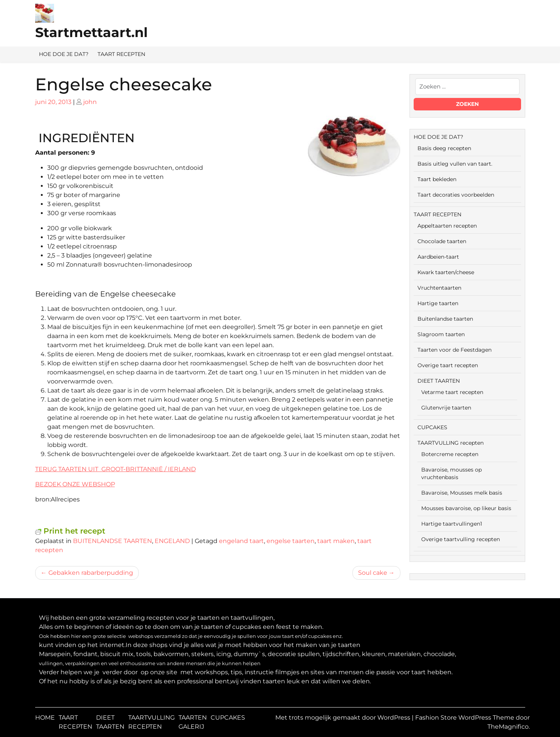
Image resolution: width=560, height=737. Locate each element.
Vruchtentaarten (439, 288)
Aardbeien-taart (438, 257)
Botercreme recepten (450, 454)
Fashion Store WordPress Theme (465, 718)
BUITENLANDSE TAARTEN (112, 541)
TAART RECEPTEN (121, 54)
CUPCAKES (432, 427)
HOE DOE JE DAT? (64, 54)
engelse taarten (291, 541)
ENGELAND (172, 541)
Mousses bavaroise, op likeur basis (466, 508)
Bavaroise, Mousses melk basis (462, 493)
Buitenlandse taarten (445, 319)
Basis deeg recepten (444, 148)
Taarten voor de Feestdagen (455, 350)
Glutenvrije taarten (446, 408)
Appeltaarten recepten (447, 226)
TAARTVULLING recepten (451, 443)
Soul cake (373, 573)
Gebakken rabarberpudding (91, 573)
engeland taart (241, 541)
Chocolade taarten (442, 241)
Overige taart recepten (448, 365)
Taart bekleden (437, 179)
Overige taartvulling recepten (461, 539)
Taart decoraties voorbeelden (456, 195)
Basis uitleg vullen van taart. (455, 164)
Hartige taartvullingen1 (452, 524)
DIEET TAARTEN (439, 381)
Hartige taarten (438, 303)
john (90, 102)
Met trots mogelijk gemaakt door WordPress (344, 718)
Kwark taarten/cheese (446, 272)
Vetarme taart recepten (452, 392)
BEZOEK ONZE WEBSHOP (75, 484)
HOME (45, 718)
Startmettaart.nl (92, 32)
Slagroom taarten (441, 334)
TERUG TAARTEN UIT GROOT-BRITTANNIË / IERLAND (116, 469)
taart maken (336, 541)
